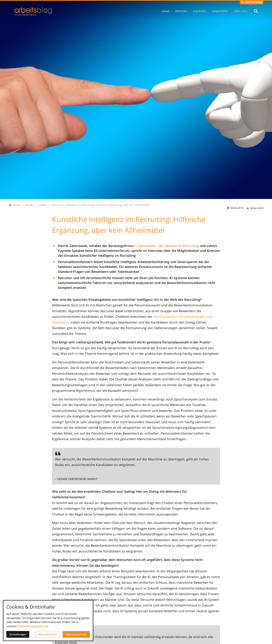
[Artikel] (43, 205)
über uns (241, 11)
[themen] (29, 205)
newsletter (220, 11)
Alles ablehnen (48, 634)
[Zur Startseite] (33, 12)
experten (200, 11)
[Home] (17, 205)
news (166, 11)
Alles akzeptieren (76, 634)
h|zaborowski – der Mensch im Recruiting (166, 246)
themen (181, 11)
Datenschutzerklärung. (33, 626)
